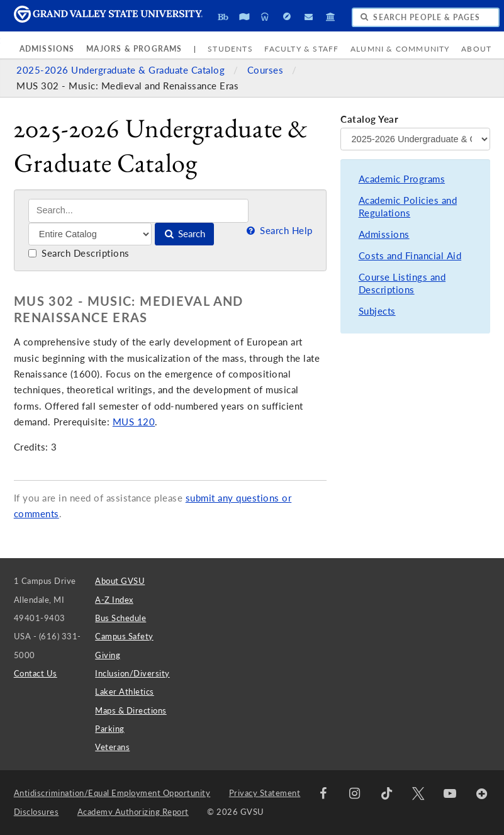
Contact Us (36, 673)
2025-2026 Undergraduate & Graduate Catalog (122, 70)
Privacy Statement (265, 793)
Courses (267, 70)
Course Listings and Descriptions (402, 283)
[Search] (139, 210)
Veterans (112, 747)
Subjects (377, 311)
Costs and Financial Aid (410, 256)
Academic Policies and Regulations (408, 207)
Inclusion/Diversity (132, 673)
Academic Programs (402, 179)
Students (230, 49)
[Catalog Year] (415, 139)
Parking (110, 729)
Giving (108, 655)
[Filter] (90, 234)
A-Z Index (114, 600)
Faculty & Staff (301, 49)
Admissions (47, 49)
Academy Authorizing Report (133, 812)
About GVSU (120, 581)
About (476, 49)
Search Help (278, 231)
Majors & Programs (134, 49)
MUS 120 (134, 422)
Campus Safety (124, 636)
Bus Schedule (120, 618)
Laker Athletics (125, 692)
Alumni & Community (400, 49)
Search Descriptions (79, 253)
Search (184, 234)
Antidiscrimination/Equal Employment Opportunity (112, 793)
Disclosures (36, 812)
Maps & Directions (131, 710)
